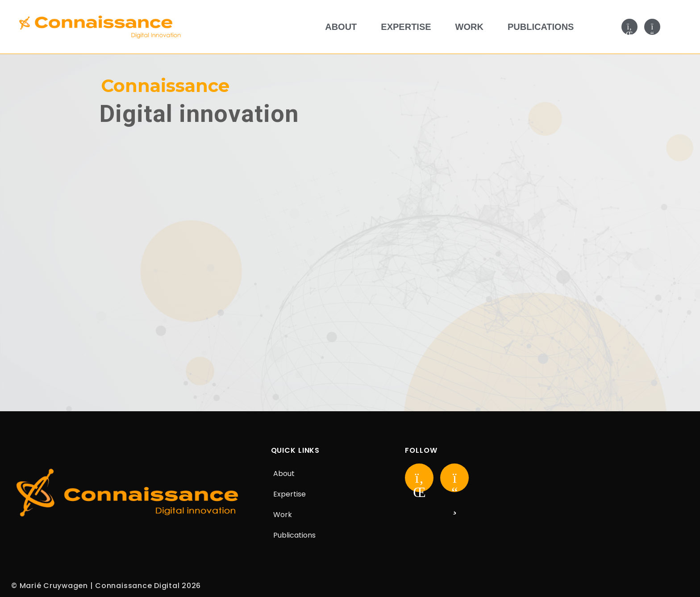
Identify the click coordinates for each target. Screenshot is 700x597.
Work (469, 27)
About (341, 27)
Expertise (406, 27)
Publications (541, 27)
